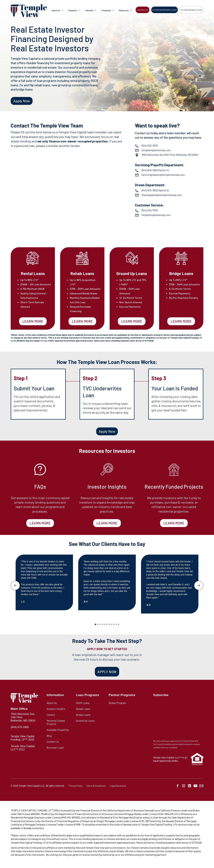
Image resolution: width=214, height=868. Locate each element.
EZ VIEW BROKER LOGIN (191, 10)
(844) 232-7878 (150, 145)
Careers (51, 715)
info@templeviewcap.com (156, 150)
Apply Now (22, 101)
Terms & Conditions (96, 786)
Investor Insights (56, 709)
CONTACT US (143, 10)
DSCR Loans (83, 703)
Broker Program (117, 703)
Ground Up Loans (85, 721)
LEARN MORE (33, 321)
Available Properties (58, 730)
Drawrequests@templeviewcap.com (162, 195)
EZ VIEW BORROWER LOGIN (165, 10)
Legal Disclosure (118, 786)
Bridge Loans (83, 715)
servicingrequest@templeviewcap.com (163, 175)
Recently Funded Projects (56, 722)
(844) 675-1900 (150, 170)
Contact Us (53, 742)
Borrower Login (55, 747)
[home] (29, 11)
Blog (49, 736)
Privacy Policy (75, 786)
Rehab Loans (83, 709)
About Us (52, 703)
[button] (58, 11)
